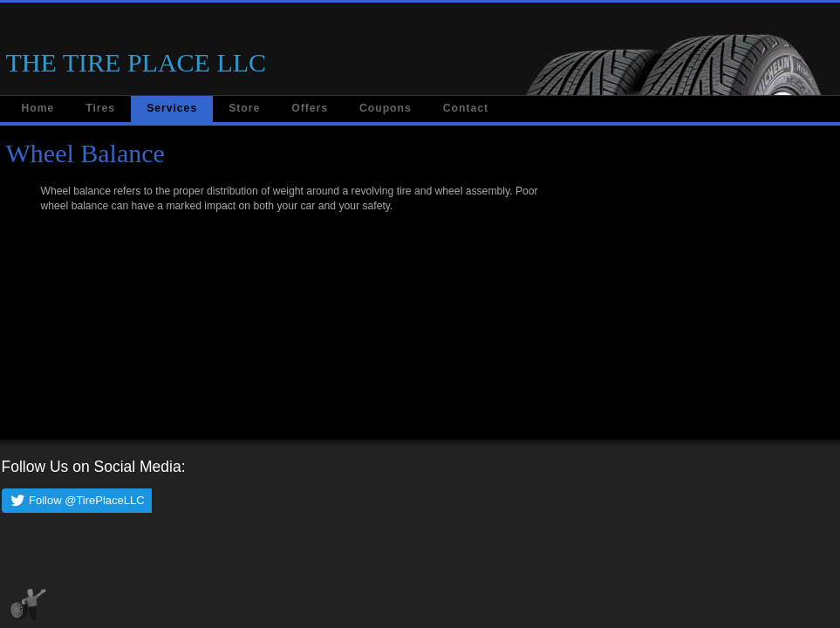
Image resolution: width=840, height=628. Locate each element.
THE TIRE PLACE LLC (137, 62)
